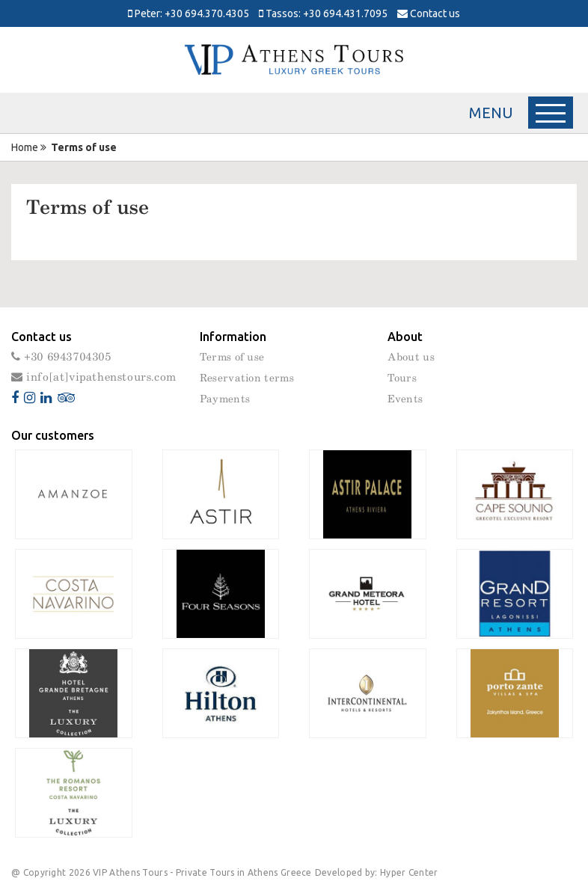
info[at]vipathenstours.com (94, 377)
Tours (402, 378)
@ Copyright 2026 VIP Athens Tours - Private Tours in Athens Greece (162, 872)
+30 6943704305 (61, 357)
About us (411, 357)
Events (405, 399)
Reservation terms (247, 378)
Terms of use (232, 357)
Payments (225, 399)
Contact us (429, 13)
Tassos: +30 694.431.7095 (323, 13)
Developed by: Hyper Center (377, 872)
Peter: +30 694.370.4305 (189, 13)
